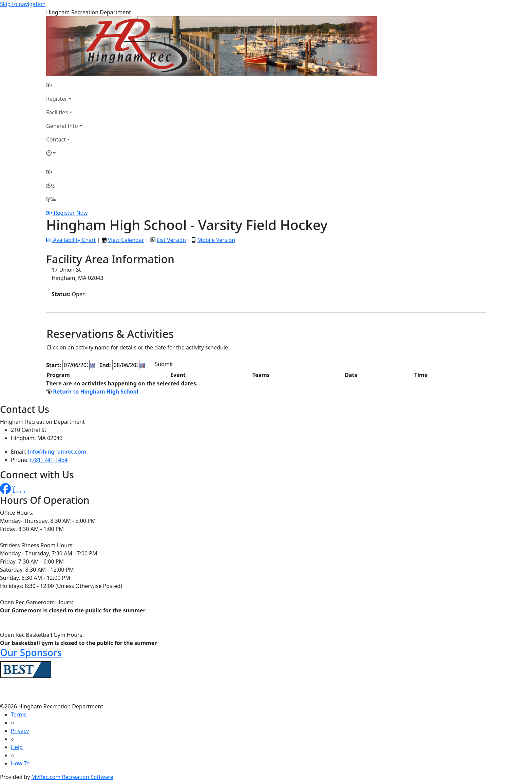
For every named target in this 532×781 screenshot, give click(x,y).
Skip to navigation (23, 4)
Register (57, 99)
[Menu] (51, 199)
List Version (171, 240)
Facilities (57, 112)
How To (20, 763)
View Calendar (126, 240)
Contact (56, 139)
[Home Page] (64, 85)
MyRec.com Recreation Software (72, 777)
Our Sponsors (31, 652)
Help (17, 747)
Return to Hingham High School (96, 392)
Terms (19, 715)
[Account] (64, 153)
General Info (62, 126)
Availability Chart (71, 240)
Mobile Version (216, 240)
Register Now (71, 213)
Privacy (20, 731)
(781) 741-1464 (49, 460)
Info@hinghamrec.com (57, 452)
